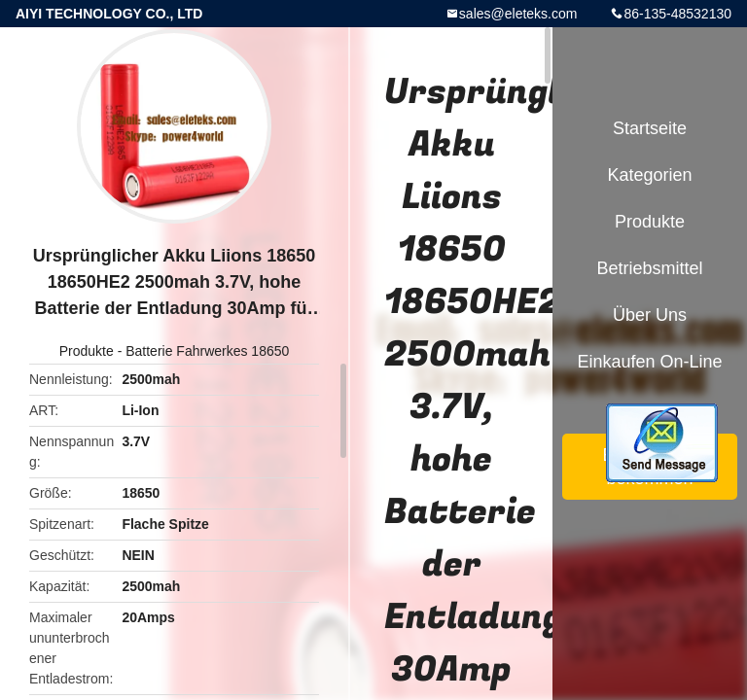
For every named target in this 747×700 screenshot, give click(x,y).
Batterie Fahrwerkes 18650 (207, 351)
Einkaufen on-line (649, 362)
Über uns (650, 315)
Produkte (87, 351)
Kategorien (649, 175)
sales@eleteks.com (518, 14)
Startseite (650, 128)
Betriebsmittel (649, 268)
